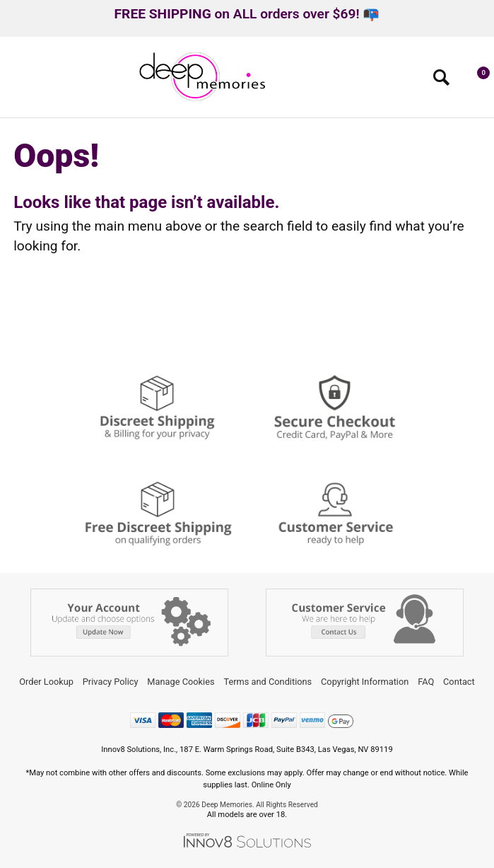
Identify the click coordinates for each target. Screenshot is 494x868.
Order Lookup (46, 682)
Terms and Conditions (267, 682)
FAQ (426, 682)
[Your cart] (476, 81)
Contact (459, 682)
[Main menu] (17, 82)
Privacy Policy (111, 682)
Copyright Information (365, 682)
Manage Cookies (181, 682)
